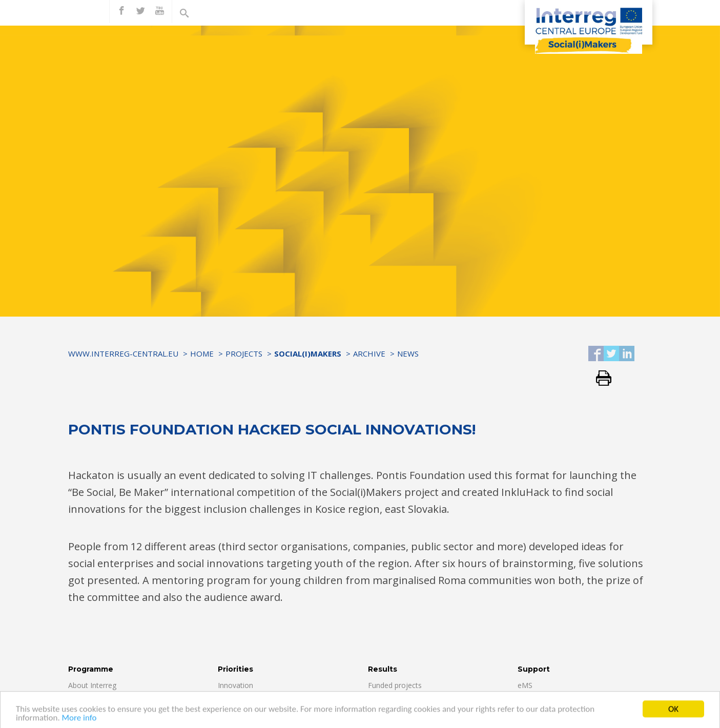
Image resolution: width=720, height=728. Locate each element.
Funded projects (395, 685)
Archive (369, 353)
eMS (525, 685)
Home (202, 353)
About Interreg (92, 685)
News (408, 353)
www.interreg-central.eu (123, 353)
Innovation (235, 685)
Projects (244, 353)
